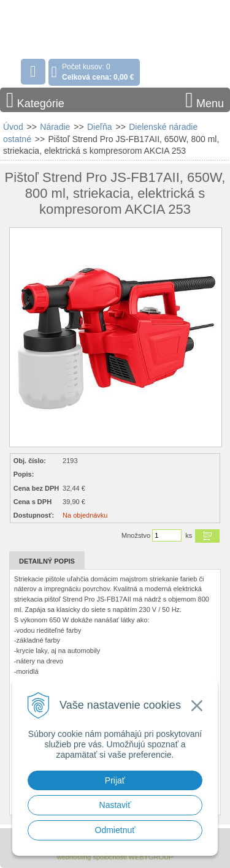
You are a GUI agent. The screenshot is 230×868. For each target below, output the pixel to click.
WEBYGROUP (151, 857)
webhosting (74, 857)
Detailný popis (47, 561)
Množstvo (136, 535)
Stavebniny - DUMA (79, 27)
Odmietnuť (115, 830)
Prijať (115, 780)
